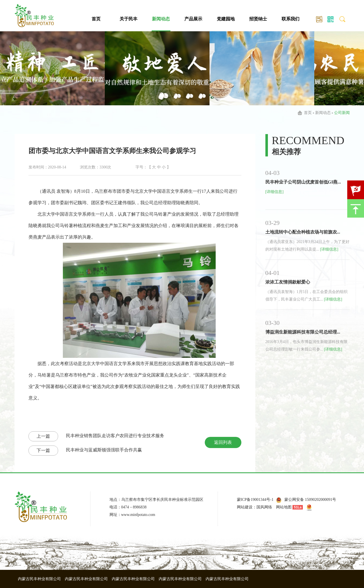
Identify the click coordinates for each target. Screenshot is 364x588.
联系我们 (291, 19)
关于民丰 (129, 19)
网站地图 (284, 507)
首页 (96, 19)
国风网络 (264, 507)
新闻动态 (161, 19)
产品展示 (193, 19)
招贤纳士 (258, 19)
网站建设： (247, 507)
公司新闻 (342, 113)
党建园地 (226, 19)
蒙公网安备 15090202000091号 (310, 500)
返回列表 (223, 442)
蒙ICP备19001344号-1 (255, 500)
